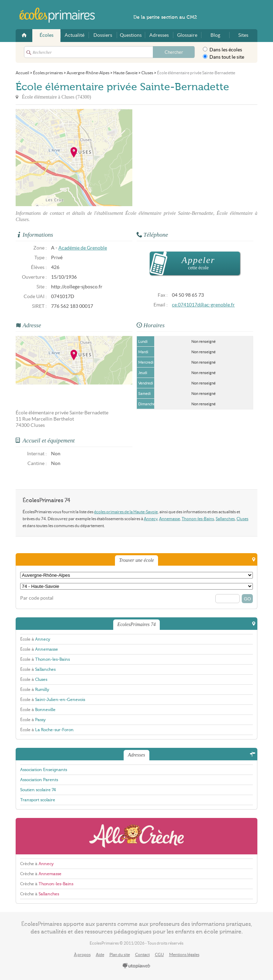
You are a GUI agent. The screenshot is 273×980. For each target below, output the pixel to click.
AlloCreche (136, 836)
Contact (142, 954)
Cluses (242, 519)
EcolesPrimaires (61, 15)
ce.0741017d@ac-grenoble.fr (203, 305)
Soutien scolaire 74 (38, 790)
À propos (82, 954)
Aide (100, 954)
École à (35, 639)
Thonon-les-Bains (198, 519)
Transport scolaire (38, 800)
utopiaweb (136, 966)
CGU (159, 954)
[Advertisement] (195, 158)
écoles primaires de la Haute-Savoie (126, 512)
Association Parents (39, 780)
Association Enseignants (44, 770)
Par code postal (37, 598)
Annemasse (169, 519)
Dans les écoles (222, 50)
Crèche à (37, 864)
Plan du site (120, 954)
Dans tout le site (224, 57)
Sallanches (225, 519)
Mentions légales (184, 954)
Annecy (151, 519)
